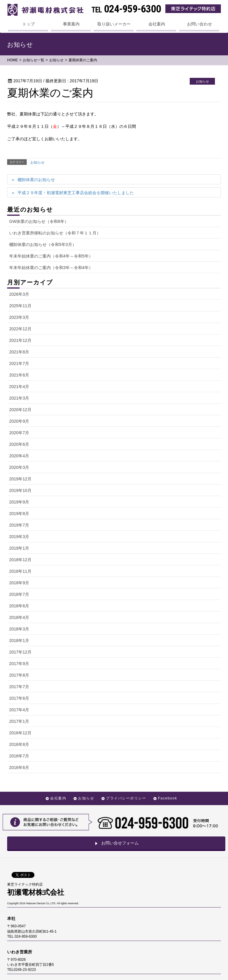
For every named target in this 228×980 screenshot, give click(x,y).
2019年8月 (19, 514)
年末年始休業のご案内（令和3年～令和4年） (51, 268)
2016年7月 (19, 756)
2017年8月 (19, 675)
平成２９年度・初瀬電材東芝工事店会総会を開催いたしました (76, 193)
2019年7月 (19, 525)
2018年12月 (20, 560)
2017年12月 (20, 652)
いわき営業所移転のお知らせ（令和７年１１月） (55, 233)
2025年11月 (20, 306)
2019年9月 (19, 502)
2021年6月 (19, 375)
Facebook (168, 798)
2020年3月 (19, 467)
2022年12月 (20, 329)
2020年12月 (20, 410)
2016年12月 (20, 733)
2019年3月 (19, 537)
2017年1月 (19, 721)
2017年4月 (19, 710)
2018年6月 (19, 606)
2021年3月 (19, 398)
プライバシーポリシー (126, 798)
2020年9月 (19, 421)
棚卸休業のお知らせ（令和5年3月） (43, 244)
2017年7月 (19, 687)
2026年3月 (19, 294)
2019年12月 (20, 479)
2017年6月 (19, 698)
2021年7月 (19, 363)
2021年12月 (20, 340)
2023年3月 (19, 317)
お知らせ (37, 162)
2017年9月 (19, 664)
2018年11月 (20, 571)
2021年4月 (19, 387)
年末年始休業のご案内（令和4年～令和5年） (51, 256)
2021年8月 (19, 352)
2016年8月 (19, 744)
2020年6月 (19, 444)
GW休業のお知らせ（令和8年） (39, 221)
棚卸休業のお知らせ (36, 180)
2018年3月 (19, 629)
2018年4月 (19, 617)
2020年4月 (19, 456)
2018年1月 (19, 641)
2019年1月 (19, 548)
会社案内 (58, 798)
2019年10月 (20, 490)
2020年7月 (19, 433)
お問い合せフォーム (116, 843)
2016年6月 (19, 767)
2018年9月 (19, 583)
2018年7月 (19, 594)
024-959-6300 (126, 9)
